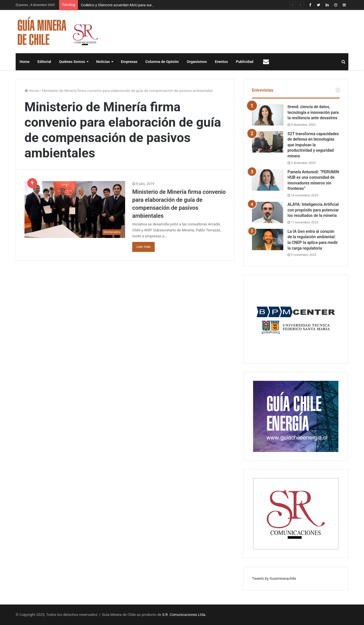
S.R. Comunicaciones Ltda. (184, 615)
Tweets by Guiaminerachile (274, 578)
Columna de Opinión (162, 62)
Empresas (129, 62)
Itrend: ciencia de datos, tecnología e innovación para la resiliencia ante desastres (313, 112)
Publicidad (245, 62)
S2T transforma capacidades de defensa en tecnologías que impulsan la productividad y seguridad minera (313, 145)
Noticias (103, 62)
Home (25, 62)
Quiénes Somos (72, 62)
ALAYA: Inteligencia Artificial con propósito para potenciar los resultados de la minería (313, 210)
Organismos (197, 62)
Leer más (143, 247)
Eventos (221, 62)
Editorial (44, 62)
